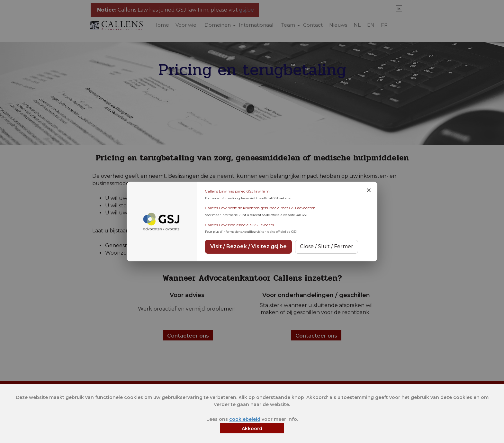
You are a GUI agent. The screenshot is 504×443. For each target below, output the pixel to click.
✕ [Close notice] (369, 190)
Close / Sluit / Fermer (327, 246)
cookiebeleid (245, 419)
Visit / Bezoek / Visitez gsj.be (248, 246)
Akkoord (252, 429)
